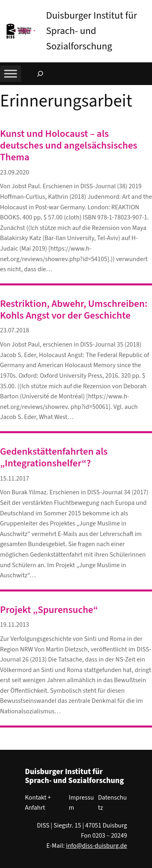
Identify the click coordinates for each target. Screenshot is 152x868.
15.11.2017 (15, 479)
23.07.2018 (15, 330)
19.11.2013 (15, 625)
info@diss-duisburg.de (97, 846)
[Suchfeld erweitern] (40, 74)
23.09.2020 (15, 172)
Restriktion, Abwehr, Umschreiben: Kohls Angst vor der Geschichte (74, 310)
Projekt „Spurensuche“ (49, 610)
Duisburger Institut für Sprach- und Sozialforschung (91, 31)
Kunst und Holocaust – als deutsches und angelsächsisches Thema (69, 146)
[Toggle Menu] (11, 73)
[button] (146, 8)
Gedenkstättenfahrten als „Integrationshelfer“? (54, 458)
